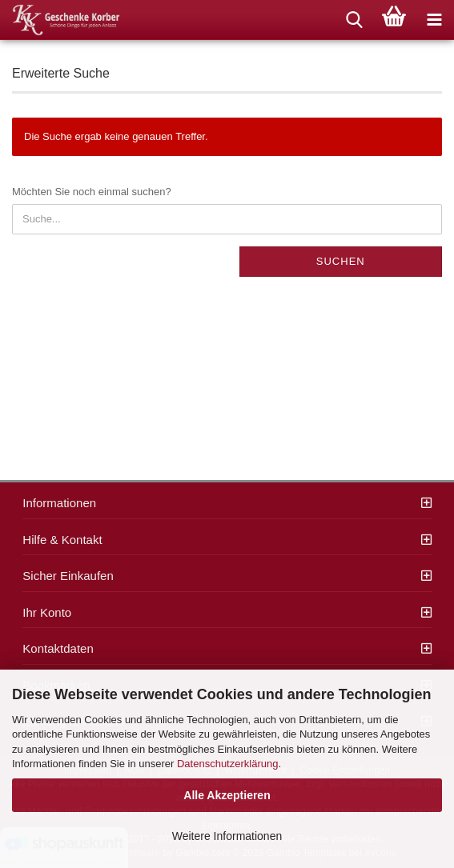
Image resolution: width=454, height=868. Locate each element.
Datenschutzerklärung (227, 764)
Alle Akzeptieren (227, 795)
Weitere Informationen (227, 836)
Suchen (341, 261)
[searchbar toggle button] (354, 20)
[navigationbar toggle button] (434, 20)
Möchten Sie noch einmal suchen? (92, 192)
